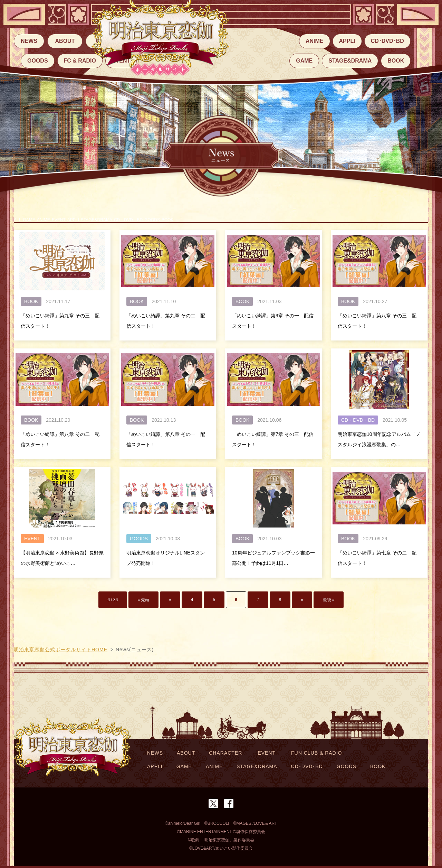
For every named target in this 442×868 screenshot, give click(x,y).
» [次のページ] (277, 605)
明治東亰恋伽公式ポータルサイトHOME (61, 651)
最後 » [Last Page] (296, 605)
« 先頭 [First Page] (169, 605)
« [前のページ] (188, 605)
